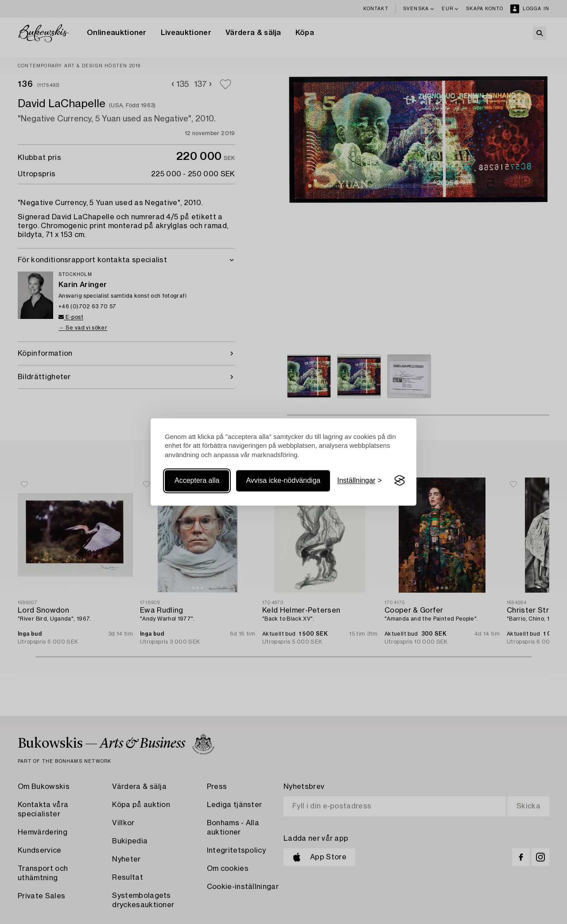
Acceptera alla (197, 480)
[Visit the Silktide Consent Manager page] (400, 481)
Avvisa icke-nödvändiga (283, 480)
